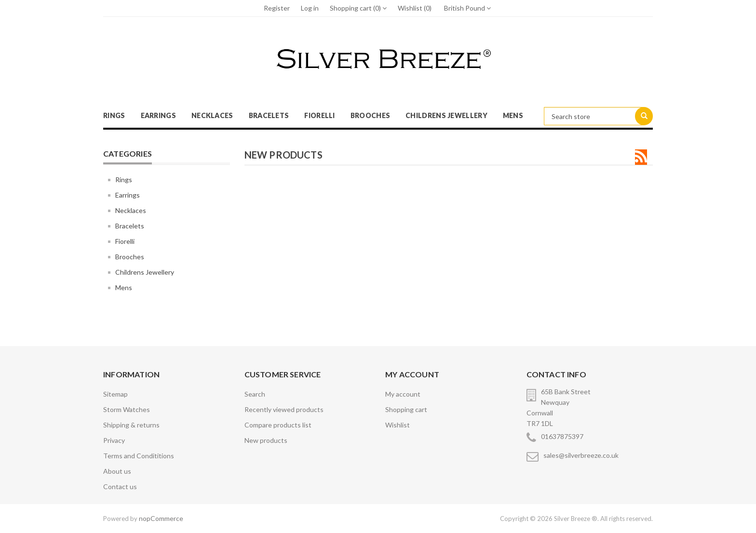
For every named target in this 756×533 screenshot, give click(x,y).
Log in (310, 8)
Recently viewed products (284, 409)
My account (403, 394)
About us (117, 471)
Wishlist (398, 425)
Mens (513, 115)
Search (255, 394)
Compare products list (278, 425)
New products (266, 440)
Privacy (114, 440)
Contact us (120, 486)
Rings (114, 115)
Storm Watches (127, 409)
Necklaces (212, 115)
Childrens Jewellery (446, 115)
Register (277, 8)
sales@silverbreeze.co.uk (581, 455)
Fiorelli (319, 115)
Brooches (370, 115)
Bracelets (269, 115)
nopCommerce (161, 518)
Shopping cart (406, 409)
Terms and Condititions (139, 456)
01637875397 (562, 436)
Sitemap (115, 394)
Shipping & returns (131, 425)
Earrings (158, 115)
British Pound (467, 8)
